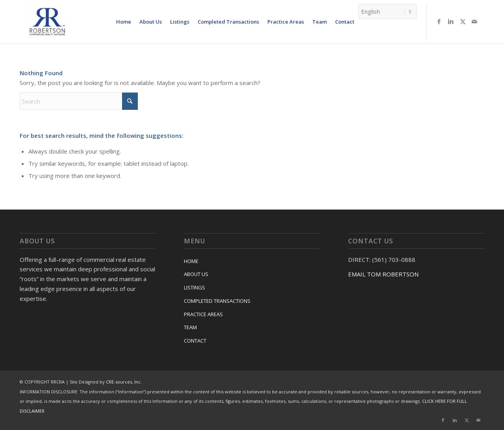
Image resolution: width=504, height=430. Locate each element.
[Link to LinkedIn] (451, 21)
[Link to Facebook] (439, 21)
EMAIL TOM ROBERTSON (383, 274)
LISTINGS (195, 287)
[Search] (79, 101)
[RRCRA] (47, 22)
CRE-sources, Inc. (124, 382)
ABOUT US (196, 274)
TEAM (190, 327)
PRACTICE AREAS (203, 314)
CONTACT (195, 341)
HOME (191, 261)
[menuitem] (124, 22)
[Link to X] (463, 21)
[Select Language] (387, 11)
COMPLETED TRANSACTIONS (217, 301)
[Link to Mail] (474, 21)
